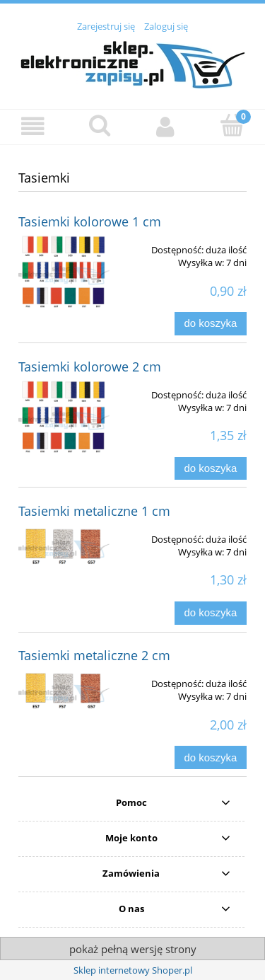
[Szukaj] (100, 125)
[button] (33, 126)
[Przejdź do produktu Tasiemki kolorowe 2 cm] (64, 421)
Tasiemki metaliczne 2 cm (94, 655)
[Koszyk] (232, 125)
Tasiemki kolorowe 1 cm (90, 221)
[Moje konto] (166, 126)
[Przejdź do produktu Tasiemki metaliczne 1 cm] (64, 549)
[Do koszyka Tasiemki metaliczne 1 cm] (211, 613)
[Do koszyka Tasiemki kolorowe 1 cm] (211, 324)
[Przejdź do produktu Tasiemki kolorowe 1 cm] (64, 276)
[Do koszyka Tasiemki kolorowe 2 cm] (211, 469)
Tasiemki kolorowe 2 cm (90, 367)
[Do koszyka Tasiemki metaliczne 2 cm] (211, 757)
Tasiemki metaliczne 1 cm (94, 511)
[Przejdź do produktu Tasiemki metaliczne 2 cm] (64, 693)
